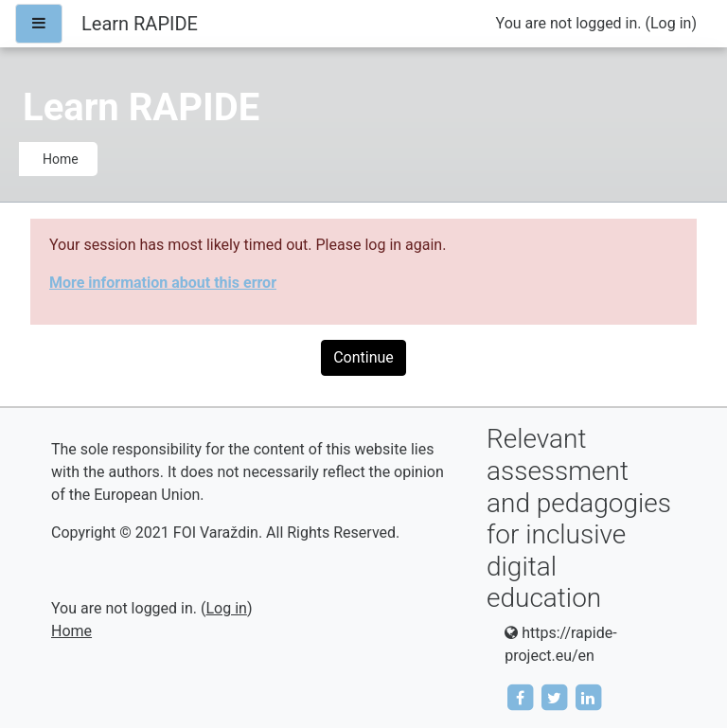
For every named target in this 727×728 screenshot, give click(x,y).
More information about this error (163, 283)
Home (61, 159)
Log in (671, 23)
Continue (363, 357)
